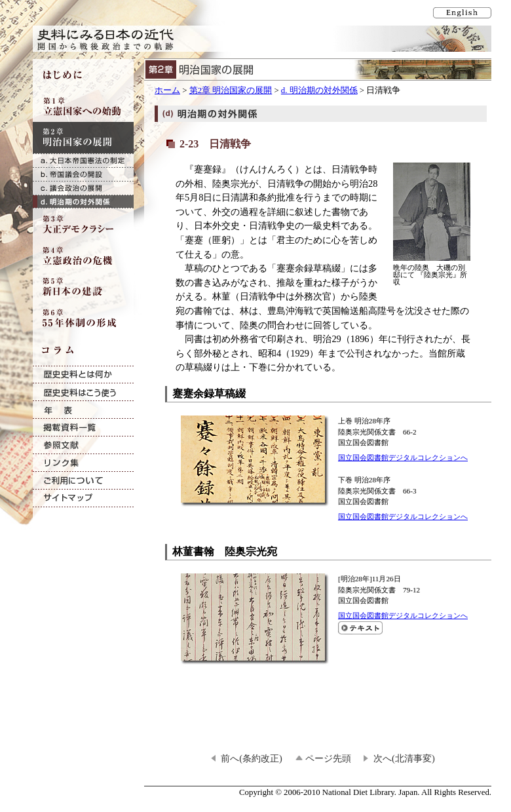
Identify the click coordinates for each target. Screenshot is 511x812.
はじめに (83, 75)
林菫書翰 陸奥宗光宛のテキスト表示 (360, 628)
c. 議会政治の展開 (83, 188)
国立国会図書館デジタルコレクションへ (403, 457)
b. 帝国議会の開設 (83, 174)
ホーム (167, 90)
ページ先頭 (328, 758)
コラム (83, 350)
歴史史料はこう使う (83, 392)
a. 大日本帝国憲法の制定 (83, 160)
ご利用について (83, 481)
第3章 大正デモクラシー (83, 224)
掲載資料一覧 (83, 428)
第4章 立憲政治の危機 (83, 256)
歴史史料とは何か (83, 375)
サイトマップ (83, 498)
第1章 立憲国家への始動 (83, 106)
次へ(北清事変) (404, 758)
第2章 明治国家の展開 (231, 90)
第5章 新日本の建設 (83, 287)
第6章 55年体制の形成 (83, 319)
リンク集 (83, 463)
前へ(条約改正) (252, 758)
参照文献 (83, 445)
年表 (83, 410)
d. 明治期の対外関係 (319, 90)
